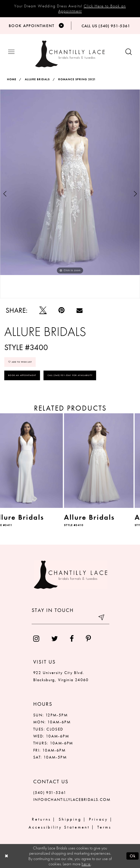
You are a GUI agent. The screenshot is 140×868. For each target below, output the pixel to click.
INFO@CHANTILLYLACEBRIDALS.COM (72, 799)
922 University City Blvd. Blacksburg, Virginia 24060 (61, 676)
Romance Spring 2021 (77, 79)
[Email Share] (80, 310)
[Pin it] (62, 310)
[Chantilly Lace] (70, 54)
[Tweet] (43, 310)
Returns (41, 819)
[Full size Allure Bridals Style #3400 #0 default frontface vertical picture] (70, 182)
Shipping (70, 819)
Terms (104, 827)
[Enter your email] (70, 619)
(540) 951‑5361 (50, 792)
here (86, 864)
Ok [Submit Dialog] (133, 856)
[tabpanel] (70, 182)
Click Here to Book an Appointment (92, 9)
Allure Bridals (37, 79)
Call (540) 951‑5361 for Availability (70, 375)
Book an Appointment (22, 375)
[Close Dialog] (6, 856)
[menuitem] (36, 639)
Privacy (99, 819)
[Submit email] (102, 619)
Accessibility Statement (59, 827)
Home (12, 79)
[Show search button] (129, 52)
